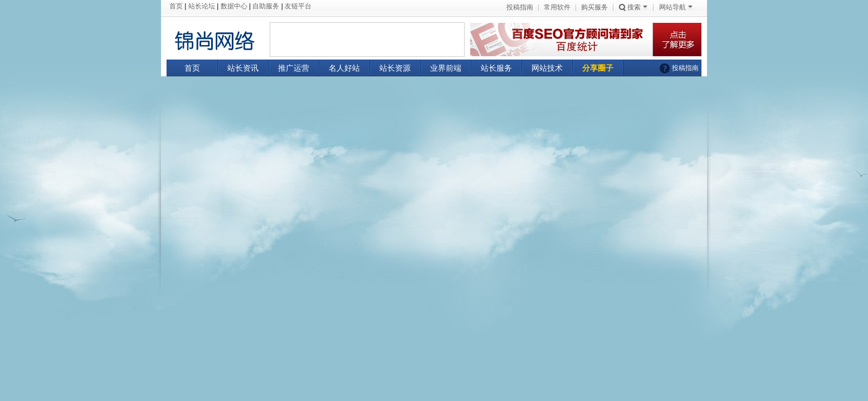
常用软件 (557, 7)
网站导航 (676, 7)
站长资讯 (243, 68)
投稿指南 (520, 7)
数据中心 (234, 6)
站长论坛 (202, 6)
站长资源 (395, 68)
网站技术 (547, 68)
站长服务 (496, 68)
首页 (176, 6)
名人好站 (344, 68)
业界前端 (446, 68)
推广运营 (294, 68)
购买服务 (594, 7)
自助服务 (266, 6)
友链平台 (298, 6)
